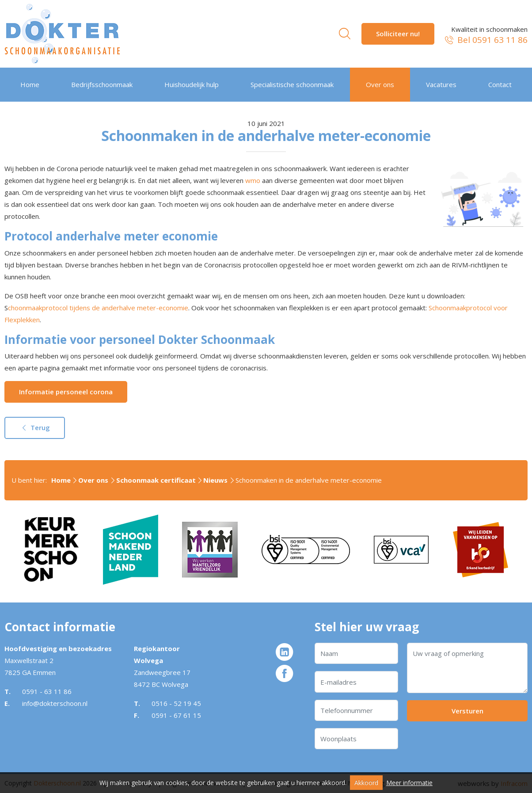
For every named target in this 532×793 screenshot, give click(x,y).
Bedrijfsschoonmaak (102, 84)
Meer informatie (409, 783)
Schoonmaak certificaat (156, 480)
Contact (500, 84)
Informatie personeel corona (66, 392)
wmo (253, 180)
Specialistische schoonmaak (292, 84)
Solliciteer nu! (398, 34)
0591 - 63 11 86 (47, 691)
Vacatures (441, 84)
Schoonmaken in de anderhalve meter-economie (309, 480)
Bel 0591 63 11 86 (485, 40)
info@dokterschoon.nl (55, 703)
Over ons (380, 84)
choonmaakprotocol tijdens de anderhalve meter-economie (98, 308)
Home (30, 84)
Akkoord (366, 783)
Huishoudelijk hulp (192, 84)
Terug (35, 427)
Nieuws (215, 480)
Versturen (467, 711)
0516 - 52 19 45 (176, 703)
